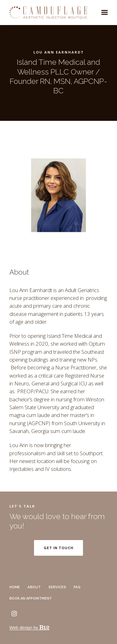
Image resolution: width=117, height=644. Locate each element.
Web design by (29, 628)
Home (15, 587)
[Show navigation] (103, 13)
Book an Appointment (32, 599)
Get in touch (58, 548)
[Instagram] (14, 614)
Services (57, 587)
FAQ (77, 587)
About (34, 587)
